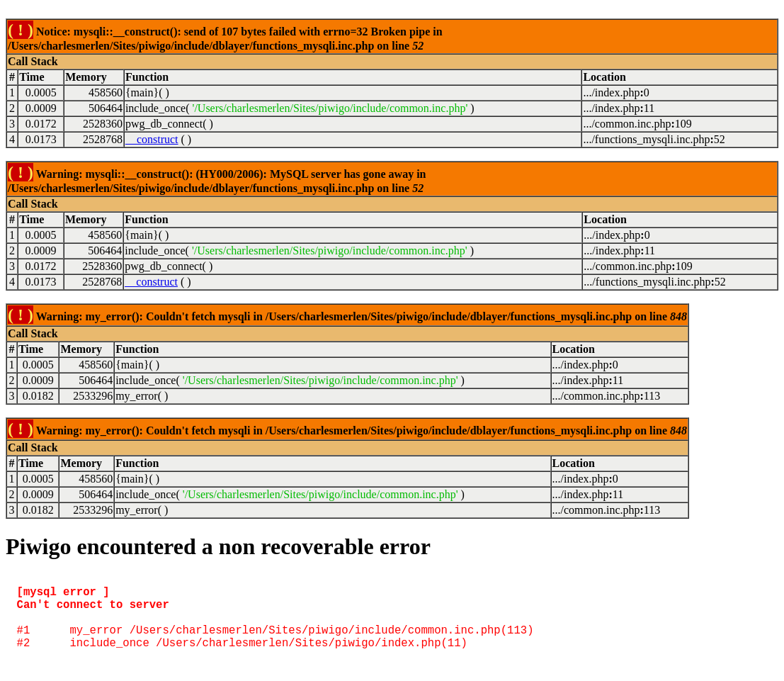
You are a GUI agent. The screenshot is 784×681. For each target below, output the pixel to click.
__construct (152, 139)
